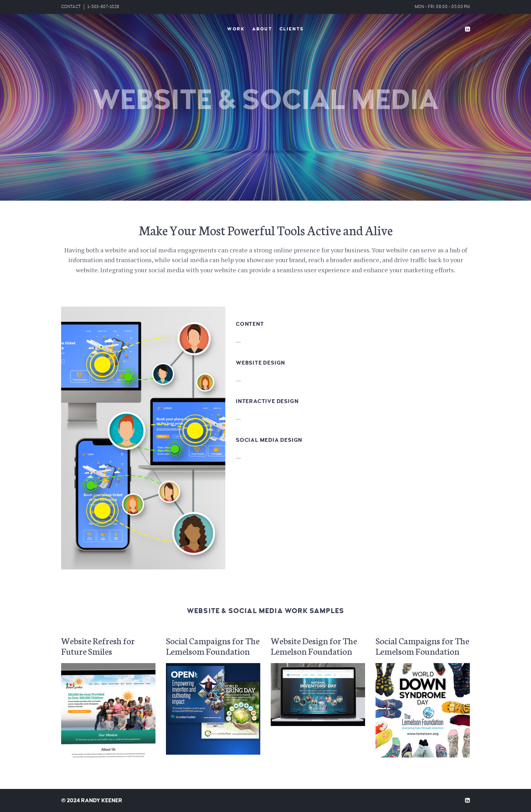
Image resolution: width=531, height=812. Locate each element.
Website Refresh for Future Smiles (98, 646)
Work (236, 29)
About (262, 29)
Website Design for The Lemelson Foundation (314, 646)
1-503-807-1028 (103, 7)
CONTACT (71, 7)
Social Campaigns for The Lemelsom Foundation (213, 646)
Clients (292, 29)
